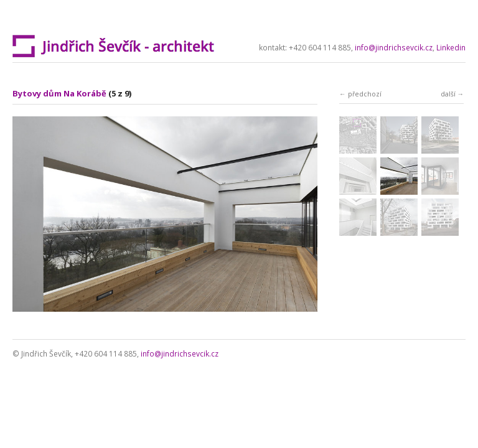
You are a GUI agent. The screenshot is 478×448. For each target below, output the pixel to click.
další (448, 94)
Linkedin (451, 48)
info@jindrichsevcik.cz (394, 48)
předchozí (365, 94)
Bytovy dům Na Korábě (59, 93)
